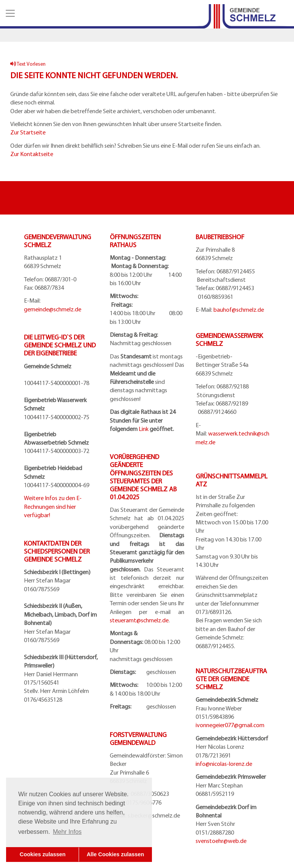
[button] (9, 13)
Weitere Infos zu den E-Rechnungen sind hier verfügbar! (53, 506)
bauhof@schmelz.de (239, 309)
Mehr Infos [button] (67, 832)
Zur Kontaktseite (32, 154)
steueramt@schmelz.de (139, 620)
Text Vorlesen (28, 64)
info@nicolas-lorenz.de (224, 764)
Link (144, 429)
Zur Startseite (28, 132)
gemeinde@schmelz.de (53, 309)
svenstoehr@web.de (221, 841)
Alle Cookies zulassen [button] (115, 854)
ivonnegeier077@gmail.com (230, 725)
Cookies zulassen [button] (43, 854)
